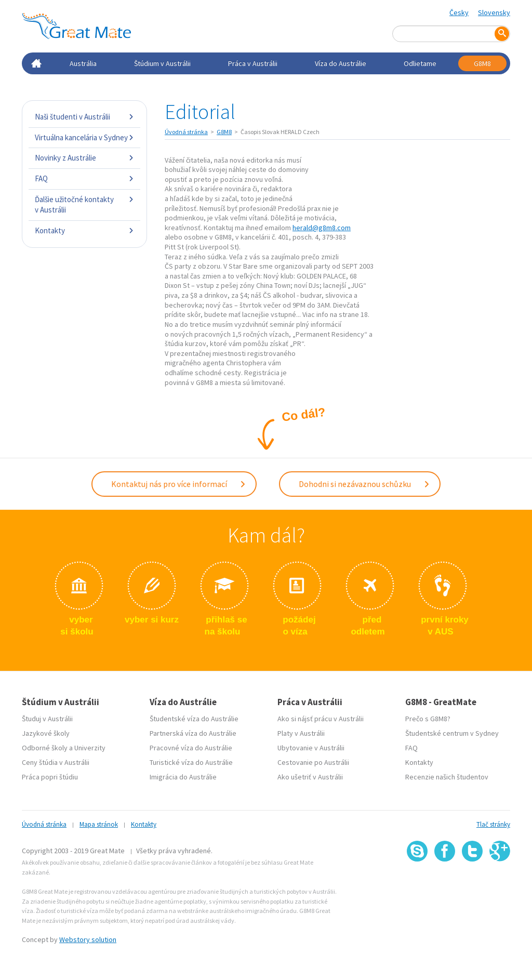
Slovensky (494, 12)
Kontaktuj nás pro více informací (179, 484)
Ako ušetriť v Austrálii (310, 777)
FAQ (84, 178)
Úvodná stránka (186, 132)
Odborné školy (45, 748)
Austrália (83, 63)
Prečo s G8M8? (428, 719)
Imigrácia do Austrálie (183, 777)
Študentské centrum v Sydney (452, 733)
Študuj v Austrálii (47, 719)
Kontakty (84, 230)
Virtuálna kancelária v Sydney (84, 137)
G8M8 (482, 63)
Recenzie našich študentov (447, 777)
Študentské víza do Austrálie (194, 719)
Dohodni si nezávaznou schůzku (364, 484)
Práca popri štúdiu (50, 777)
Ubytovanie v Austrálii (311, 748)
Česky (459, 12)
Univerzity (90, 748)
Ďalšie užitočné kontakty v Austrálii (84, 204)
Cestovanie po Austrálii (313, 762)
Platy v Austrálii (301, 733)
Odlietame (420, 63)
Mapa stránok (99, 824)
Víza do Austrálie (341, 63)
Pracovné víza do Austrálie (191, 748)
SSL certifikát (473, 884)
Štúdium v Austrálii (162, 63)
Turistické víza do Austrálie (191, 762)
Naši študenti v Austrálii (84, 117)
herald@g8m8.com (322, 228)
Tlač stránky (493, 824)
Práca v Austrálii (253, 63)
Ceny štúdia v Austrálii (56, 762)
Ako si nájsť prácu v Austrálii (321, 719)
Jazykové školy (46, 733)
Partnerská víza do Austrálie (193, 733)
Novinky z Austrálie (84, 158)
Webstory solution (88, 939)
